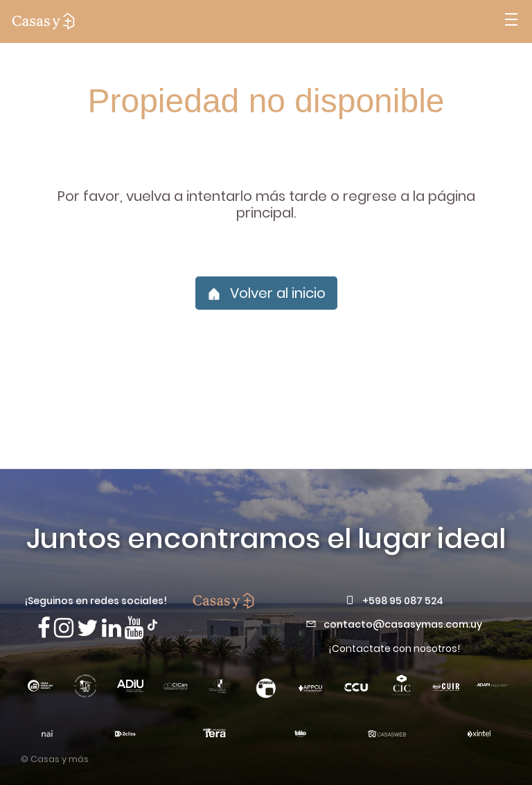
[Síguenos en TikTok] (152, 624)
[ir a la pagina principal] (43, 21)
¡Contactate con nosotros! (394, 649)
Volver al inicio (266, 293)
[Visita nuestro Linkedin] (112, 628)
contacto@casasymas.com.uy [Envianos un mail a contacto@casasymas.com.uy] (403, 624)
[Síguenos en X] (88, 628)
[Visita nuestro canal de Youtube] (134, 628)
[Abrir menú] (511, 21)
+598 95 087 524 (403, 601)
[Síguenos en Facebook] (44, 628)
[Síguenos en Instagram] (64, 628)
